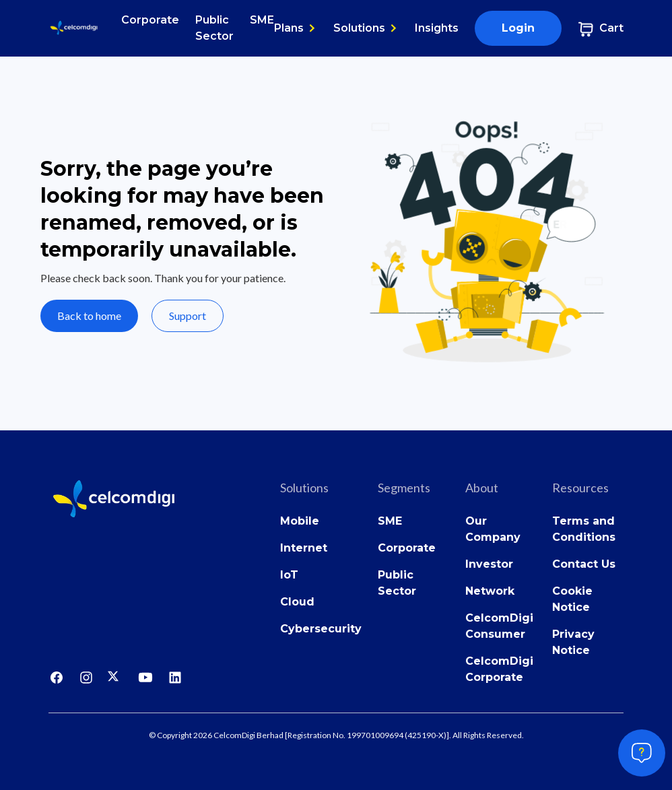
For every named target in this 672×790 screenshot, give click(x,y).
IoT (289, 575)
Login (518, 28)
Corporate (150, 20)
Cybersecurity (321, 629)
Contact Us (584, 564)
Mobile (300, 521)
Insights (437, 28)
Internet (304, 548)
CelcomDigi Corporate (499, 669)
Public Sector (214, 28)
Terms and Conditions (584, 529)
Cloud (297, 602)
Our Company (493, 529)
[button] (296, 28)
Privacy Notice (573, 642)
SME (262, 20)
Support (188, 316)
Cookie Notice (572, 599)
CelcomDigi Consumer (499, 626)
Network (490, 591)
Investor (489, 564)
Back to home (89, 316)
